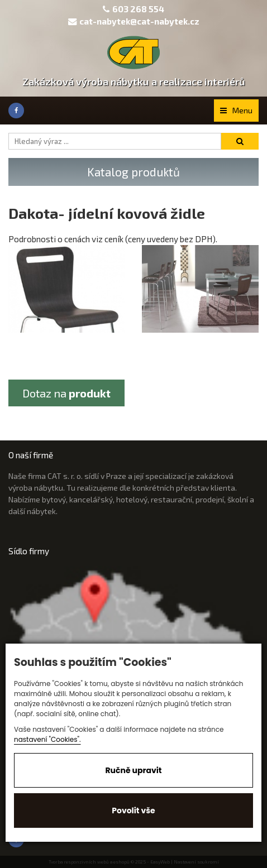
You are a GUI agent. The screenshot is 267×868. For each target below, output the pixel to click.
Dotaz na (66, 393)
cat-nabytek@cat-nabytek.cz (134, 21)
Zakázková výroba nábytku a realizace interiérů (134, 81)
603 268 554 (138, 9)
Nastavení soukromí (196, 862)
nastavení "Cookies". (47, 739)
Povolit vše (133, 811)
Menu (236, 110)
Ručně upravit (133, 770)
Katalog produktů (133, 172)
